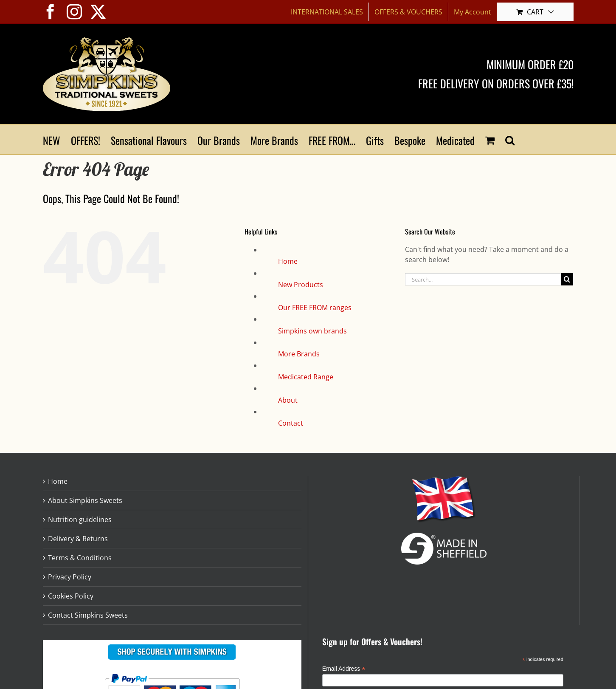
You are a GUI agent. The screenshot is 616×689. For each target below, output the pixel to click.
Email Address (344, 669)
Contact (291, 423)
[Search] (567, 279)
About (288, 400)
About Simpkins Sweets (85, 500)
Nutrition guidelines (80, 520)
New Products (301, 285)
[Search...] (483, 279)
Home (288, 261)
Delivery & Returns (78, 539)
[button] (510, 139)
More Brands (299, 354)
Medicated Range (306, 377)
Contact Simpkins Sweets (88, 615)
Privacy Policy (70, 577)
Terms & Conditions (80, 558)
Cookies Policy (71, 596)
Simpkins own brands (312, 331)
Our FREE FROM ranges (315, 308)
